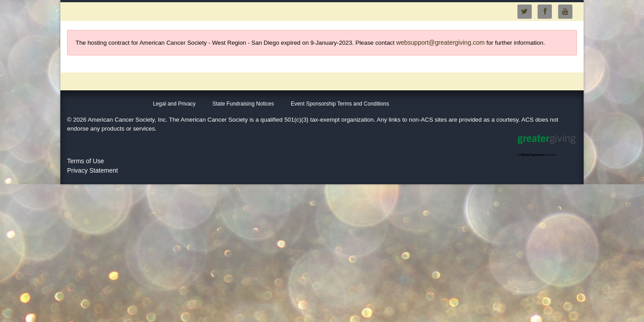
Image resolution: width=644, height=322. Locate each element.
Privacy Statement (93, 170)
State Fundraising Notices (243, 104)
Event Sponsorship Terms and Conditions (340, 104)
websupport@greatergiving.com (441, 42)
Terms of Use (85, 161)
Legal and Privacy (174, 104)
